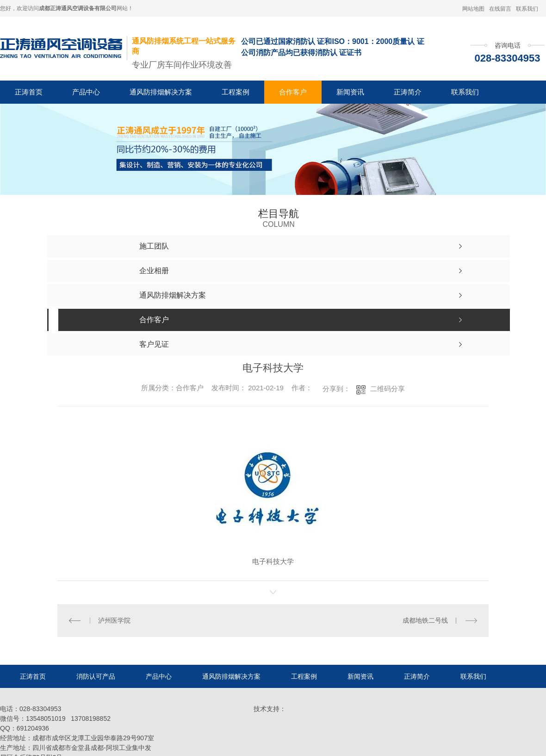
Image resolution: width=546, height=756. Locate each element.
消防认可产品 (96, 676)
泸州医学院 (114, 620)
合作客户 (293, 92)
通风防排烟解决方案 (161, 92)
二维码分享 (388, 389)
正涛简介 (408, 92)
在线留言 (500, 9)
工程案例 (236, 92)
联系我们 (527, 9)
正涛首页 (29, 92)
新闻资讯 (350, 92)
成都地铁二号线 (425, 620)
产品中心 (86, 92)
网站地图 (473, 9)
